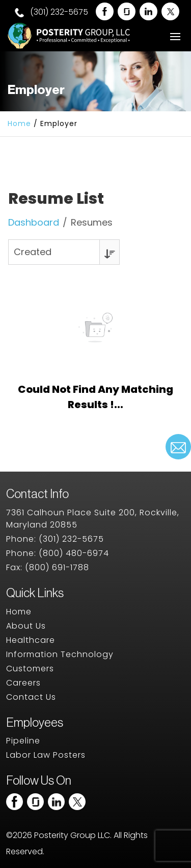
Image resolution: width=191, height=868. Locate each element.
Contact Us (31, 697)
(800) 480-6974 (74, 553)
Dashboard (34, 222)
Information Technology (60, 654)
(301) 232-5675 (51, 12)
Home (19, 123)
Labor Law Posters (46, 755)
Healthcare (31, 640)
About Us (26, 626)
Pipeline (23, 741)
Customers (30, 669)
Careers (23, 683)
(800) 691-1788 (57, 567)
